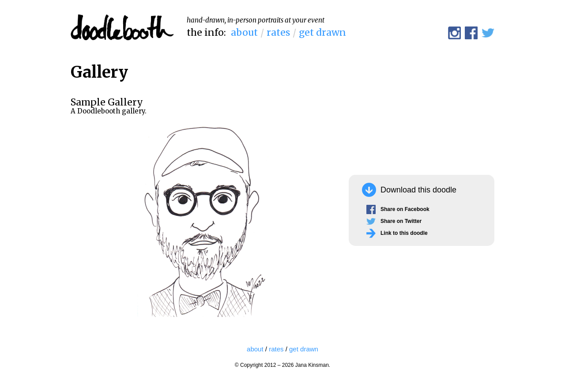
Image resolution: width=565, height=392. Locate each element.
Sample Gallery (107, 102)
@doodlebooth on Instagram (454, 33)
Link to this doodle (404, 233)
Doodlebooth (122, 27)
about (244, 32)
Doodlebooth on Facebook (471, 33)
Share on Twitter (401, 221)
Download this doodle (418, 190)
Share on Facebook (405, 209)
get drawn (322, 32)
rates (278, 32)
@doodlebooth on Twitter (488, 33)
